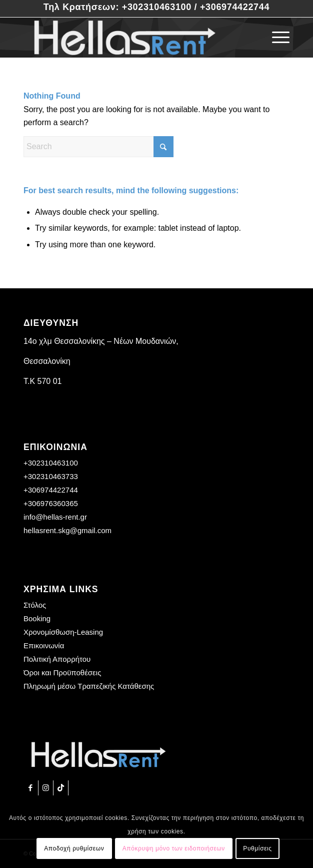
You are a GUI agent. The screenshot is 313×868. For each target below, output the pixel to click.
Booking (37, 618)
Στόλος (35, 605)
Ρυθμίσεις (257, 848)
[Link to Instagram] (46, 788)
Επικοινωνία (44, 645)
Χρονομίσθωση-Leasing (63, 632)
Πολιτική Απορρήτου (57, 659)
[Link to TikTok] (61, 788)
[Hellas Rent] (130, 38)
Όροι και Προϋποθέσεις (62, 673)
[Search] (98, 147)
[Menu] (276, 38)
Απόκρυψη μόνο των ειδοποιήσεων (174, 848)
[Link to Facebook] (31, 788)
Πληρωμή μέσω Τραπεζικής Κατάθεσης (89, 686)
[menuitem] (276, 38)
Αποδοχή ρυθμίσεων (74, 848)
